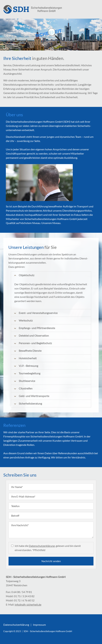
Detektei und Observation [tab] (34, 336)
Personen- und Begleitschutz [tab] (35, 343)
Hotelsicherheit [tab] (28, 358)
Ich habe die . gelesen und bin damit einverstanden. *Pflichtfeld (48, 548)
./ (33, 9)
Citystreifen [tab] (26, 388)
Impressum (39, 625)
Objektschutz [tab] (27, 275)
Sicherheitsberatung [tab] (30, 403)
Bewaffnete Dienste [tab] (30, 351)
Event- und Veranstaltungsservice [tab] (38, 313)
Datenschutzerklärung (42, 546)
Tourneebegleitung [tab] (30, 373)
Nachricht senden (51, 561)
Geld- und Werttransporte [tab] (34, 396)
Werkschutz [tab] (26, 320)
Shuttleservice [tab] (27, 381)
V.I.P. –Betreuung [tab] (28, 366)
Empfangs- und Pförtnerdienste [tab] (37, 328)
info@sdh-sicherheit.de (28, 604)
